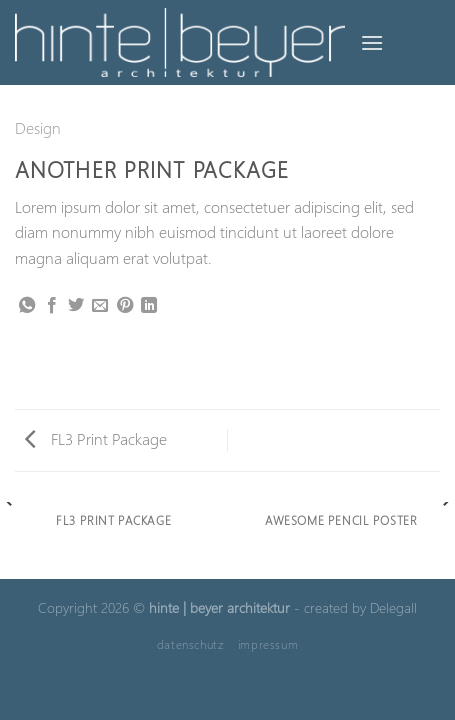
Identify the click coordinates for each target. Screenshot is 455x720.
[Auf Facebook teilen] (52, 306)
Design (38, 127)
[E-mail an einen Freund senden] (100, 306)
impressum (268, 644)
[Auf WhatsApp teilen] (27, 306)
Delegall (393, 607)
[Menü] (372, 42)
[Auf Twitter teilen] (76, 306)
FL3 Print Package (96, 438)
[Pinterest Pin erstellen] (125, 306)
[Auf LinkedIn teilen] (149, 306)
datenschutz (191, 644)
